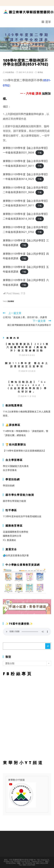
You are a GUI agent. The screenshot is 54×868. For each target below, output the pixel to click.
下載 (40, 153)
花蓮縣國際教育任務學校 (16, 532)
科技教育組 (10, 72)
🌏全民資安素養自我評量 (16, 555)
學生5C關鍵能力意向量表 (16, 466)
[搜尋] (48, 646)
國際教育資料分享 (12, 536)
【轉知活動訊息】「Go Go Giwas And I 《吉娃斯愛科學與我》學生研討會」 (27, 387)
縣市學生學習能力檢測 (14, 501)
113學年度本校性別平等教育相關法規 (22, 516)
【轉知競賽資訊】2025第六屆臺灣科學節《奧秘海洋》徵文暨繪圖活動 (27, 347)
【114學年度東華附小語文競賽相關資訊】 (24, 451)
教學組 (40, 72)
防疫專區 (11, 301)
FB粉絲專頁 (27, 717)
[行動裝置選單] (46, 22)
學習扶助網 (9, 486)
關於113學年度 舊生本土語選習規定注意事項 (27, 365)
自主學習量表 (10, 470)
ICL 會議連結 (9, 540)
